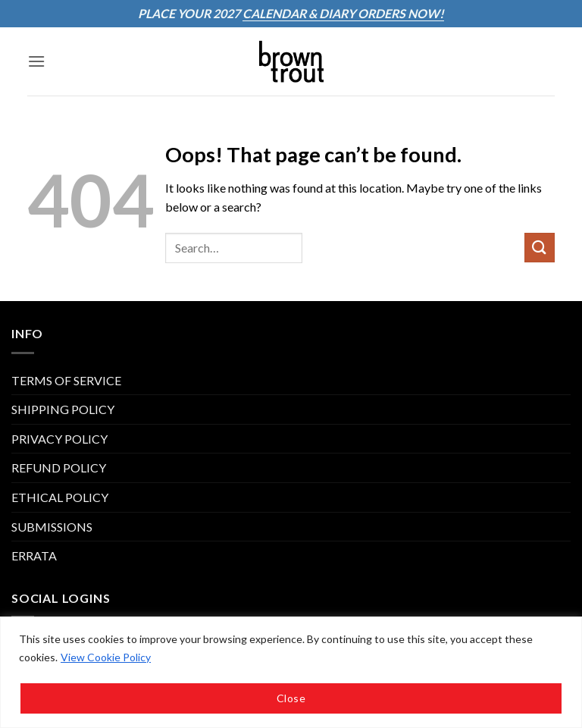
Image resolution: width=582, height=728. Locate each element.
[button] (36, 61)
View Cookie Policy (106, 657)
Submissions (52, 527)
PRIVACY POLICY (59, 439)
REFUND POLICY (59, 468)
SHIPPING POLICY (63, 409)
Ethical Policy (60, 497)
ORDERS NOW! (400, 13)
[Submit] (540, 248)
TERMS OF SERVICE (66, 380)
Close (291, 698)
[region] (291, 672)
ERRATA (34, 555)
